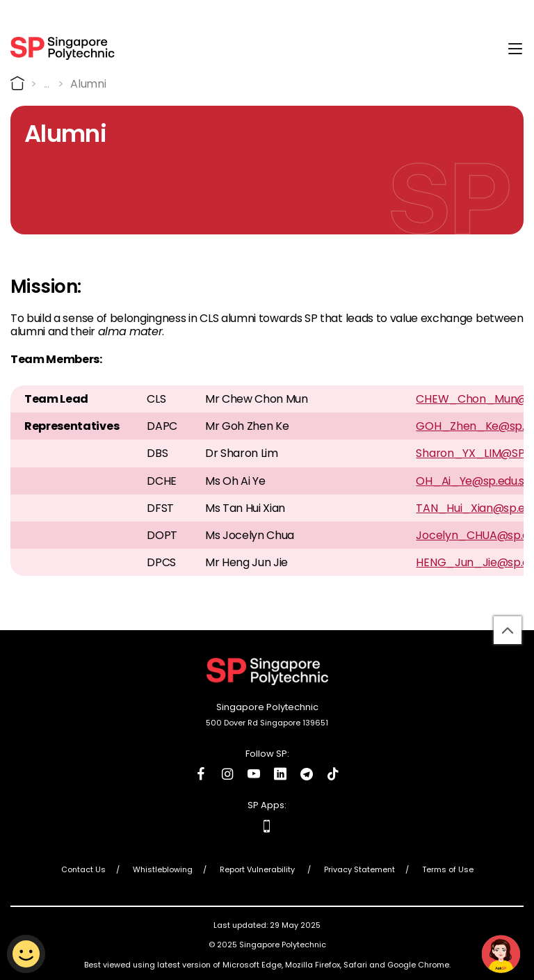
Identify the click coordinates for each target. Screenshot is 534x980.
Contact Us (83, 869)
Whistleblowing (163, 869)
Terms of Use (448, 869)
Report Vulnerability (258, 869)
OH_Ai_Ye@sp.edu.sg (473, 480)
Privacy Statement (359, 869)
